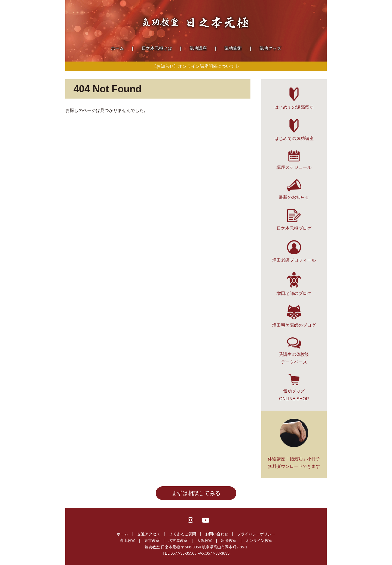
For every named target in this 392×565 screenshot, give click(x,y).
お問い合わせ (217, 534)
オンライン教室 (259, 540)
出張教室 (229, 540)
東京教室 (152, 540)
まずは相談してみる (196, 493)
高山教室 (127, 540)
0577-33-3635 (218, 553)
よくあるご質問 (183, 534)
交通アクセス (149, 534)
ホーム (122, 534)
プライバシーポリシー (256, 534)
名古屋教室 (178, 540)
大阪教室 (204, 540)
